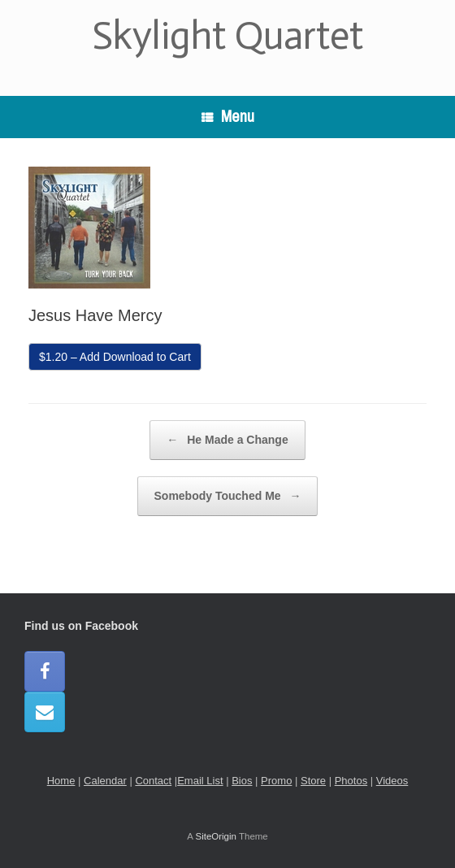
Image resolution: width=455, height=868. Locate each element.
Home (61, 781)
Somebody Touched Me (228, 496)
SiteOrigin (216, 836)
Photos (351, 781)
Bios (242, 781)
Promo (276, 781)
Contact (153, 781)
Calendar (105, 781)
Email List (200, 781)
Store (313, 781)
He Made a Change (227, 440)
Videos (392, 781)
